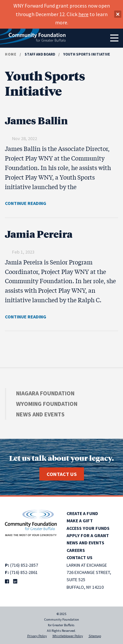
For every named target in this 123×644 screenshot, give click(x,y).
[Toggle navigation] (114, 38)
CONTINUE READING (26, 203)
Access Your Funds (88, 528)
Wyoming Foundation (47, 404)
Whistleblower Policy (68, 636)
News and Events (40, 414)
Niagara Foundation (45, 393)
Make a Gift (80, 521)
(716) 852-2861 (24, 572)
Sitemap (95, 636)
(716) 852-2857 (24, 565)
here (83, 14)
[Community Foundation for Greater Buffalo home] (33, 38)
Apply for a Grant (88, 535)
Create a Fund (82, 513)
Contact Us (62, 474)
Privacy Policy (37, 636)
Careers (76, 550)
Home (11, 54)
